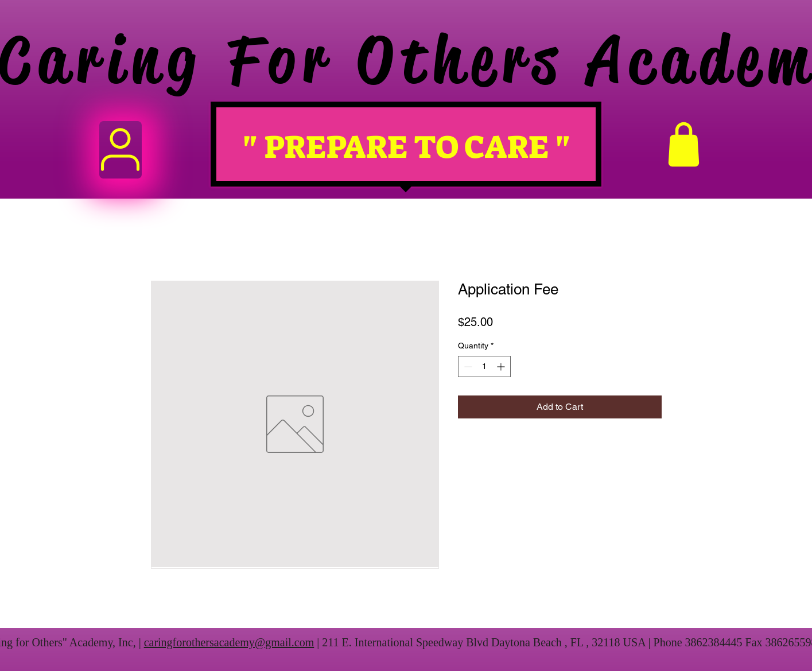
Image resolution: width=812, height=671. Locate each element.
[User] (121, 150)
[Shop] (684, 145)
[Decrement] (467, 366)
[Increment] (502, 366)
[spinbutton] (484, 366)
